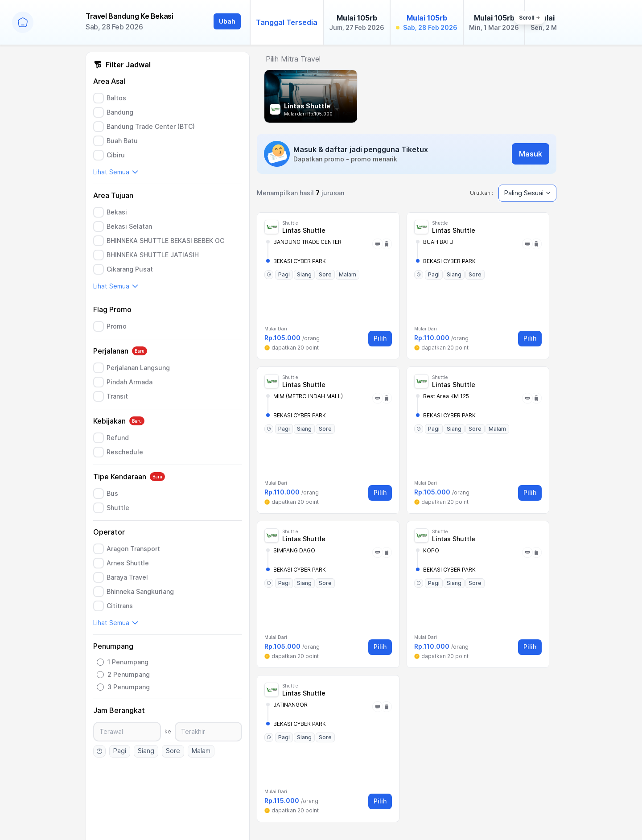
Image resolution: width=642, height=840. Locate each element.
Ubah (227, 21)
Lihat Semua (116, 172)
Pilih (380, 338)
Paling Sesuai (527, 193)
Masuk (531, 154)
